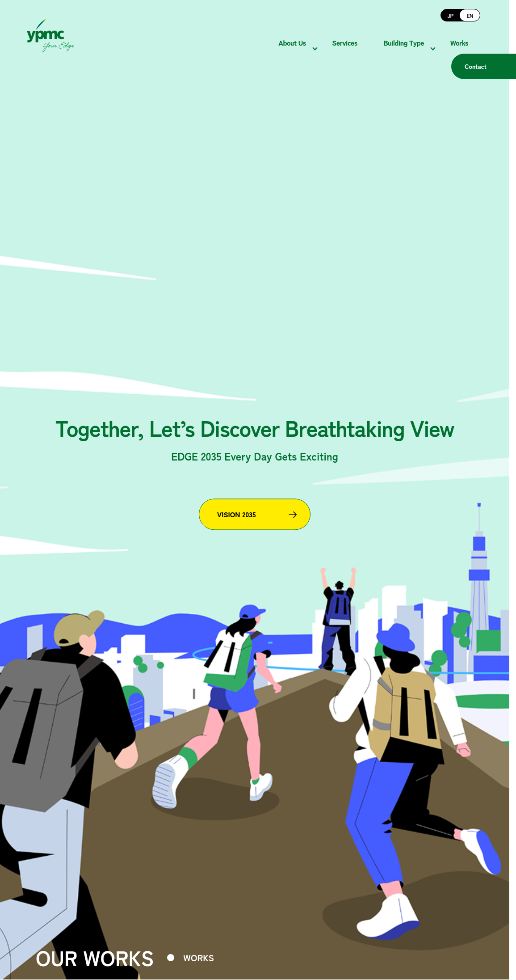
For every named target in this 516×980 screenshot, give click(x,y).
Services (357, 36)
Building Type (416, 36)
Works (471, 36)
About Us (304, 36)
